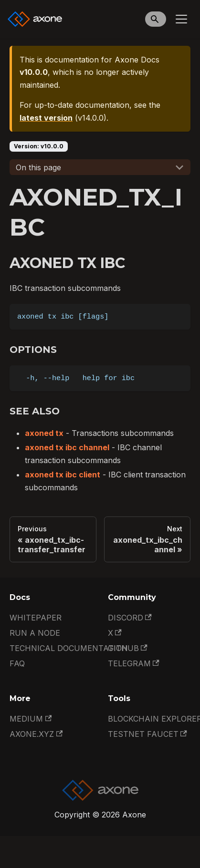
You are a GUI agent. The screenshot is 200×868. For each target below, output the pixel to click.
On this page (38, 167)
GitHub (128, 648)
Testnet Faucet (147, 734)
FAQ (17, 663)
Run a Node (35, 633)
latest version (46, 118)
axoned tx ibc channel (67, 447)
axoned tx (44, 433)
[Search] (156, 19)
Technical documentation (69, 648)
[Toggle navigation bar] (181, 19)
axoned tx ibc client (63, 475)
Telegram (134, 663)
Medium (31, 719)
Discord (130, 618)
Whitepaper (36, 618)
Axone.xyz (36, 734)
